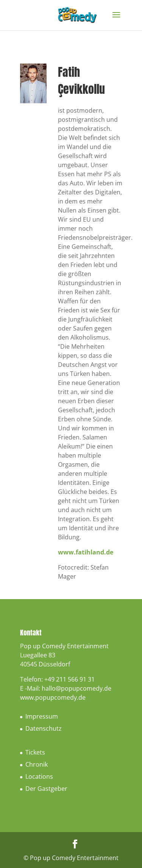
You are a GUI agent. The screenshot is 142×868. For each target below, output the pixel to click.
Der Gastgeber (46, 789)
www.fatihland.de (86, 552)
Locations (39, 776)
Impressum (42, 716)
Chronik (37, 764)
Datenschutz (44, 728)
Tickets (35, 752)
